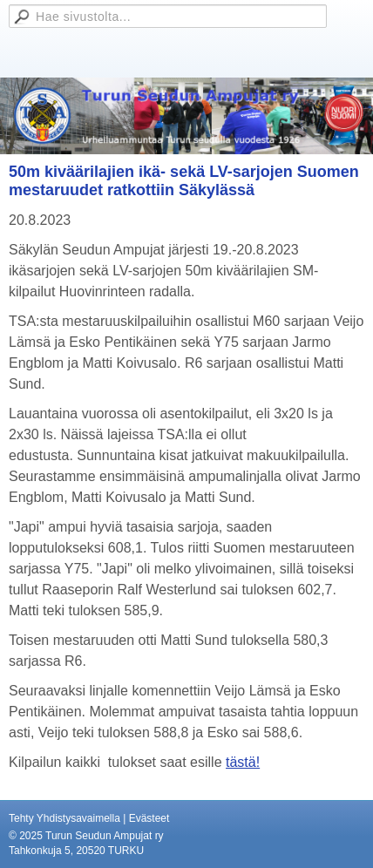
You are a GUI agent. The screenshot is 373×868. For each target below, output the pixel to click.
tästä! (243, 762)
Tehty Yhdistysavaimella (64, 818)
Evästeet (149, 818)
